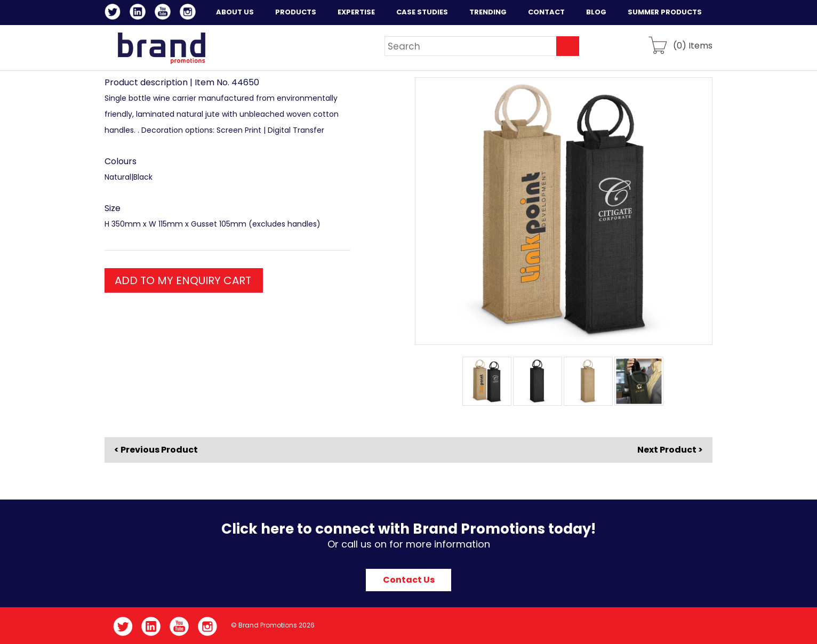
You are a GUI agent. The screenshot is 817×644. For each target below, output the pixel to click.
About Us (235, 12)
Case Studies (422, 12)
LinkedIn (139, 13)
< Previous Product (156, 450)
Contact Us (409, 580)
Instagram (190, 13)
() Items (693, 45)
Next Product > (670, 450)
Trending (488, 12)
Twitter (114, 13)
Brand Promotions (161, 48)
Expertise (356, 12)
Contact (546, 12)
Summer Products (665, 12)
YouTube (165, 13)
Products (296, 12)
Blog (596, 12)
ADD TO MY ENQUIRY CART (183, 280)
